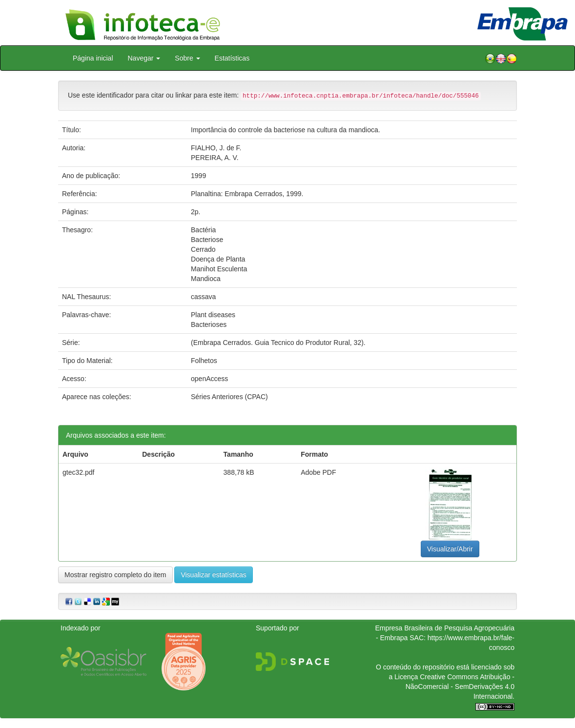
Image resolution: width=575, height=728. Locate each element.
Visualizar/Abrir (450, 549)
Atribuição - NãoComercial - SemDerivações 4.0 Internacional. (460, 687)
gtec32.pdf (78, 472)
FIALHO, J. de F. (216, 148)
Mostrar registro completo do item (115, 575)
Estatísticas (232, 58)
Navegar (144, 58)
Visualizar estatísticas (213, 575)
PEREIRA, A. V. (215, 158)
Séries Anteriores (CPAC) (229, 397)
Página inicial (93, 58)
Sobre (187, 58)
